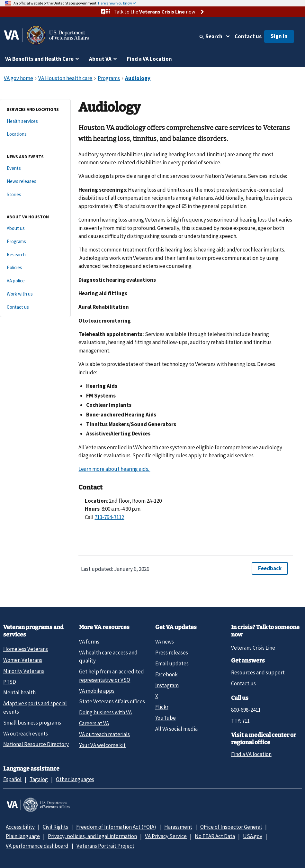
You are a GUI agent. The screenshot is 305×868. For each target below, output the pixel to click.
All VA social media (176, 729)
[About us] (35, 228)
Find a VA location (251, 754)
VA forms (89, 642)
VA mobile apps (97, 691)
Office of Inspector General (231, 827)
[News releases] (35, 182)
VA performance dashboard (37, 846)
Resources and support (258, 672)
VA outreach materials (104, 734)
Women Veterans (23, 660)
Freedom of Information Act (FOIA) (116, 827)
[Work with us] (35, 294)
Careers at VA (94, 723)
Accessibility (20, 827)
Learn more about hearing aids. (114, 469)
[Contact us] (35, 307)
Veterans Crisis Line (253, 648)
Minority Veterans (24, 671)
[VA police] (35, 281)
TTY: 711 (240, 721)
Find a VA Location (149, 59)
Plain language (23, 836)
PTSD (10, 682)
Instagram (167, 685)
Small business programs (32, 723)
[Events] (35, 168)
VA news (165, 642)
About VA (100, 59)
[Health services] (35, 121)
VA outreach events (26, 734)
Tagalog (39, 779)
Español (12, 779)
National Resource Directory (36, 744)
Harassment (178, 827)
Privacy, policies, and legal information (92, 836)
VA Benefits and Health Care (39, 59)
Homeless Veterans (26, 649)
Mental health (19, 692)
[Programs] (35, 242)
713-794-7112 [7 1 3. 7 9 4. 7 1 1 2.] (109, 517)
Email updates (172, 663)
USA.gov (253, 836)
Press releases (172, 653)
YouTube (166, 718)
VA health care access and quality (108, 657)
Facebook (166, 674)
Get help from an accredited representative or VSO (112, 676)
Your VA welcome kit (102, 745)
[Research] (35, 255)
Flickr (162, 707)
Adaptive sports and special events (35, 707)
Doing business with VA (105, 712)
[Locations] (35, 134)
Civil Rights (55, 827)
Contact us (248, 36)
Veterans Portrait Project (105, 846)
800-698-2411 (246, 710)
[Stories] (35, 195)
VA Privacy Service (166, 836)
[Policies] (35, 268)
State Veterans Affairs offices (112, 701)
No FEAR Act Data (215, 836)
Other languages (75, 779)
